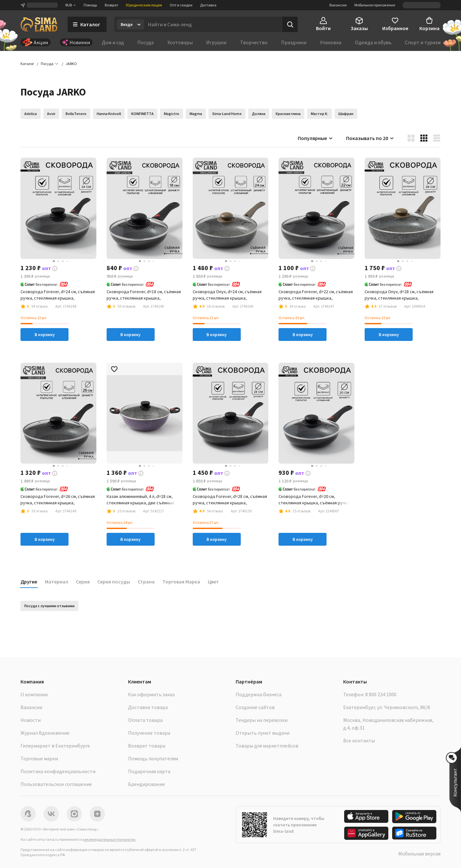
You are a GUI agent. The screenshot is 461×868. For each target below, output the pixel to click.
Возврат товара (147, 746)
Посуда (146, 42)
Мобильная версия (419, 854)
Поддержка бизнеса (259, 695)
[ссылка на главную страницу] (39, 24)
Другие (29, 582)
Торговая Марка (181, 582)
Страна (146, 582)
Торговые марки (39, 759)
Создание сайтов (255, 707)
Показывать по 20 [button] (370, 138)
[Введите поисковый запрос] (213, 24)
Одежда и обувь (373, 42)
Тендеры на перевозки (262, 720)
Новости (31, 720)
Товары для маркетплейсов (267, 746)
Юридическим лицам (144, 5)
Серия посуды (114, 582)
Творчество (254, 42)
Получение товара (149, 733)
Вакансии (338, 5)
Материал (57, 582)
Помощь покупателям (153, 759)
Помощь (90, 5)
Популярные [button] (315, 138)
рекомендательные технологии (109, 840)
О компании (34, 695)
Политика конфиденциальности (58, 772)
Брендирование (146, 784)
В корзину (45, 335)
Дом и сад (113, 42)
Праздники (294, 42)
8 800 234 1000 (381, 695)
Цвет (213, 582)
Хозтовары (180, 42)
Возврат (111, 5)
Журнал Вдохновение (45, 733)
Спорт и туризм (423, 42)
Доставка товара (148, 707)
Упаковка (331, 42)
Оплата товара (145, 720)
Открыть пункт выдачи (263, 733)
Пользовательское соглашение (56, 784)
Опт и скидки (181, 5)
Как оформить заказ (151, 695)
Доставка (208, 5)
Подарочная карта (149, 772)
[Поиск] (290, 24)
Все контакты (359, 741)
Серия (83, 582)
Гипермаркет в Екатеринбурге (55, 746)
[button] (71, 64)
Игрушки (216, 42)
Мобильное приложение (375, 5)
